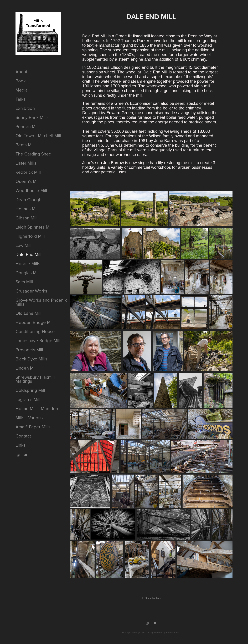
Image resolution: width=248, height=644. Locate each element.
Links (20, 445)
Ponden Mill (27, 126)
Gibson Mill (26, 218)
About (21, 72)
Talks (20, 99)
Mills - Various (29, 417)
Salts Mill (24, 282)
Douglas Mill (28, 273)
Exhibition (25, 108)
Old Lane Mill (28, 313)
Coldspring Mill (30, 390)
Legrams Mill (28, 399)
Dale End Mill (28, 254)
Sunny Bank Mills (32, 117)
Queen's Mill (28, 181)
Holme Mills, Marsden (37, 408)
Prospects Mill (29, 350)
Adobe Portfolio (173, 632)
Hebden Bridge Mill (35, 322)
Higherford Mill (30, 236)
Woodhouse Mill (31, 190)
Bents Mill (25, 145)
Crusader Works (31, 291)
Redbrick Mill (28, 172)
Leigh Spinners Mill (34, 227)
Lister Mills (26, 163)
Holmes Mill (27, 209)
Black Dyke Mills (31, 359)
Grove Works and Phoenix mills (41, 302)
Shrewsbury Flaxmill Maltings (35, 379)
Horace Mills (28, 263)
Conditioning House (35, 331)
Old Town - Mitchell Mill (38, 135)
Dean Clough (28, 199)
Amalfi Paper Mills (33, 427)
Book (21, 81)
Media (22, 90)
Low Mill (23, 245)
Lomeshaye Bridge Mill (38, 340)
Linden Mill (26, 368)
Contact (23, 436)
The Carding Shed (33, 154)
